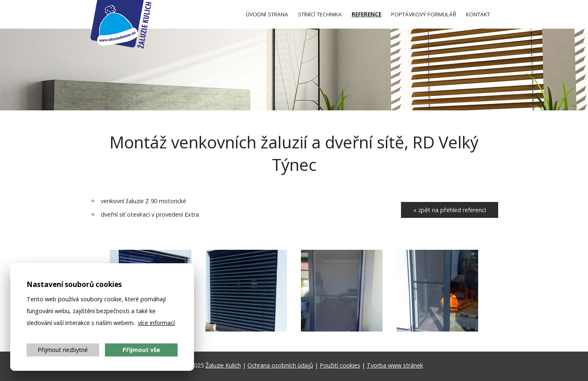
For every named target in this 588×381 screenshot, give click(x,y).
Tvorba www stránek (395, 365)
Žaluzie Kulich (223, 365)
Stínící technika (320, 14)
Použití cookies (340, 365)
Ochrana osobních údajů (280, 365)
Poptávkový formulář (424, 14)
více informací (156, 323)
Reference (366, 14)
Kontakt (478, 14)
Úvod (267, 14)
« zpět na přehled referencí (450, 210)
